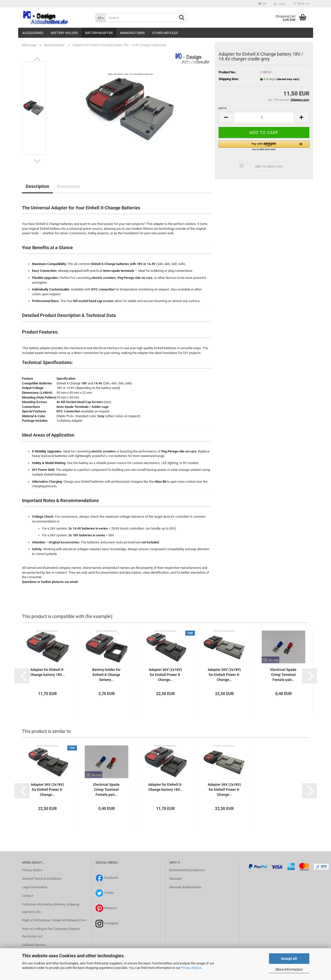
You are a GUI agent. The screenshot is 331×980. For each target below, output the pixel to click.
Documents (68, 186)
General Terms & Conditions (42, 879)
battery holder (64, 33)
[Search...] (100, 18)
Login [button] (280, 4)
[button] (262, 4)
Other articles (165, 33)
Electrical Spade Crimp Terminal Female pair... (283, 675)
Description (37, 186)
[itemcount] (264, 118)
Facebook (111, 878)
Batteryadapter (99, 33)
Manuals (176, 879)
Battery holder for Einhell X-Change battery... (106, 675)
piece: (223, 108)
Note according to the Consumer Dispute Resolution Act (51, 933)
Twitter (109, 893)
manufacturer (132, 33)
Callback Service (34, 945)
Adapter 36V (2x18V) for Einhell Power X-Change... (165, 675)
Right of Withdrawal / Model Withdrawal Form (54, 920)
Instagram (111, 923)
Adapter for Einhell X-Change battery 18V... (48, 672)
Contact (27, 896)
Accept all (289, 959)
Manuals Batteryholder (185, 887)
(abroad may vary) (288, 79)
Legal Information (35, 887)
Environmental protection (187, 870)
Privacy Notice (191, 968)
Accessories (33, 33)
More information (289, 969)
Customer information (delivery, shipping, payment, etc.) (51, 908)
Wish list (301, 4)
